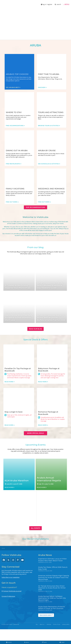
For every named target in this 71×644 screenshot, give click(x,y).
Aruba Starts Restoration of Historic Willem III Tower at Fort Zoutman (52, 608)
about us (42, 624)
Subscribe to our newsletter (11, 577)
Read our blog (35, 329)
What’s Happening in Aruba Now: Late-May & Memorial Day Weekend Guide (50, 285)
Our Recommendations (36, 207)
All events (36, 528)
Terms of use (57, 624)
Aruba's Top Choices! (17, 74)
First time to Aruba (49, 74)
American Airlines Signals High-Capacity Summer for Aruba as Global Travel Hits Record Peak (54, 577)
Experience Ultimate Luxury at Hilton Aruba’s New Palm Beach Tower (52, 560)
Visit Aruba (9, 624)
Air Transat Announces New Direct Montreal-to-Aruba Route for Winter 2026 (52, 588)
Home (3, 548)
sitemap (49, 624)
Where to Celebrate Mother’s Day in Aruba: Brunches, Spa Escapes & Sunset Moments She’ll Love (19, 316)
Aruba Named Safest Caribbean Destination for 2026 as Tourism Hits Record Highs (52, 598)
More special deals (36, 433)
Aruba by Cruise (47, 151)
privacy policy (66, 624)
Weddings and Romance (51, 189)
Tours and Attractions (51, 112)
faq (37, 624)
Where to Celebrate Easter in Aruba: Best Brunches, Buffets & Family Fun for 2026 (51, 318)
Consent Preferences (8, 596)
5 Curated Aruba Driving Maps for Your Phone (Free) (18, 287)
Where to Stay (14, 112)
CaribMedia (16, 624)
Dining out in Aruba (17, 151)
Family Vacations (15, 189)
